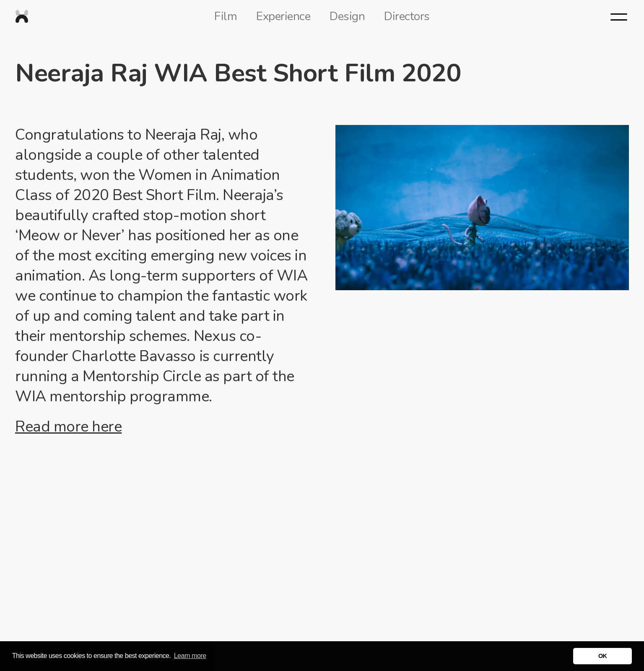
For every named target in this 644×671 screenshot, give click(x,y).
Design (347, 16)
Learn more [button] (190, 656)
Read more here (68, 427)
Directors (407, 16)
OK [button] (603, 656)
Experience (283, 16)
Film (226, 16)
